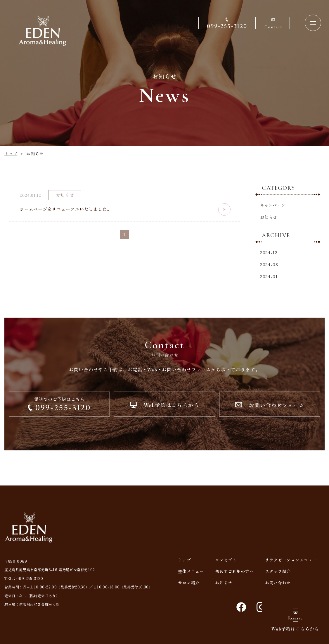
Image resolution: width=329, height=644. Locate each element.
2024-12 (269, 252)
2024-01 (269, 276)
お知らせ (269, 217)
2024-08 (269, 264)
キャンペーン (273, 205)
